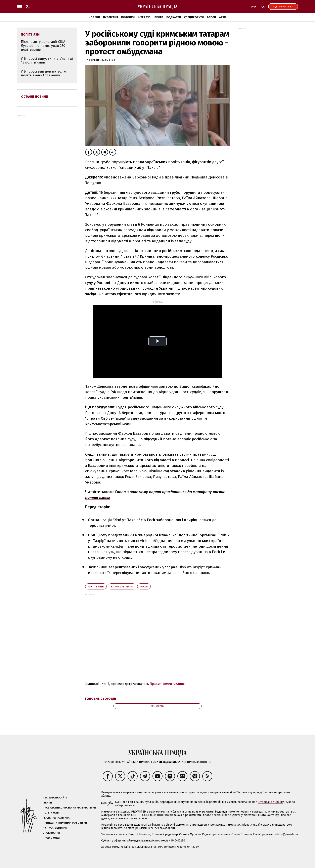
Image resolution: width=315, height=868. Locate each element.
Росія (144, 587)
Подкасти (174, 17)
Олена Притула (242, 834)
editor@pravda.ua (286, 834)
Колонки (128, 17)
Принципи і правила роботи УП (65, 823)
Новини (94, 17)
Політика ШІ (51, 813)
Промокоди (51, 838)
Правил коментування (167, 684)
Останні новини (35, 97)
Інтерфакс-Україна (271, 802)
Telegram (93, 183)
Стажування (51, 833)
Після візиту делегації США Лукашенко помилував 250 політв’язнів (43, 46)
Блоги (211, 17)
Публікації (110, 17)
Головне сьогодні (101, 699)
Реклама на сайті (55, 798)
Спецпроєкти (194, 17)
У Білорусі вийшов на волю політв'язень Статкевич (43, 73)
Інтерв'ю (144, 17)
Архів (223, 17)
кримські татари (122, 587)
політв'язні (96, 587)
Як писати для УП (55, 828)
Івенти (158, 17)
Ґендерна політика (56, 818)
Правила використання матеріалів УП (69, 808)
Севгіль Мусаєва (190, 834)
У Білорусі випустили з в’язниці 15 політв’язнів (47, 61)
